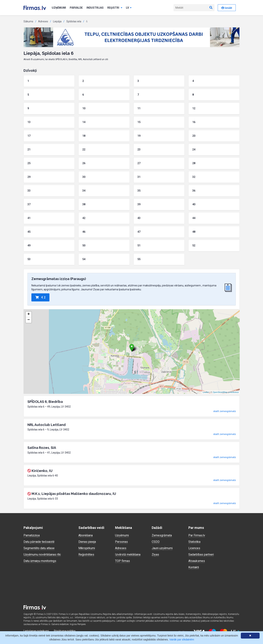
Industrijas (95, 8)
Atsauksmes (197, 561)
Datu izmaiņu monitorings (40, 561)
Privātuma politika (65, 631)
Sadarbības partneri (201, 555)
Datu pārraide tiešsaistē (39, 542)
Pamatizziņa (32, 535)
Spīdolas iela (74, 21)
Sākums (28, 21)
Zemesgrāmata (162, 535)
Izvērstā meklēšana (128, 555)
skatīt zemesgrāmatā (224, 411)
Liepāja (57, 21)
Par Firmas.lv (197, 535)
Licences (194, 548)
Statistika (195, 542)
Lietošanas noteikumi (36, 631)
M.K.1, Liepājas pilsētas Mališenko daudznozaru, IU (74, 494)
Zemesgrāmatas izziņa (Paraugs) (59, 279)
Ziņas (155, 555)
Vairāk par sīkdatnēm (182, 639)
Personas (121, 542)
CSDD (156, 542)
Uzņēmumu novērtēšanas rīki (42, 555)
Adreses (43, 21)
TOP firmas (122, 561)
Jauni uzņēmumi (162, 548)
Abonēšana (86, 535)
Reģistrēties (86, 555)
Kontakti (194, 567)
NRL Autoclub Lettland (47, 425)
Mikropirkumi (87, 548)
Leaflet (206, 392)
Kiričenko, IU (42, 471)
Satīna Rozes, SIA (42, 448)
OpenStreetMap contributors (226, 392)
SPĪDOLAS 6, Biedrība (45, 402)
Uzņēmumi (59, 8)
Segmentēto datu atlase (39, 548)
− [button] (28, 320)
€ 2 (40, 297)
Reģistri (115, 8)
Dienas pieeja (87, 542)
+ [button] (28, 314)
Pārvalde (76, 8)
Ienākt (227, 8)
